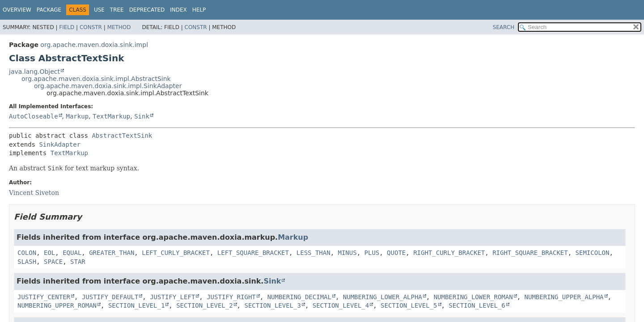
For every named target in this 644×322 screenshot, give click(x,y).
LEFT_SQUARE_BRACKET (253, 253)
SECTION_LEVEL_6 (477, 305)
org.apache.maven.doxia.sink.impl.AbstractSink (96, 79)
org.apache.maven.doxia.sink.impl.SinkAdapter (108, 86)
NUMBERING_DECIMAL (299, 297)
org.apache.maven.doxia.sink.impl (94, 45)
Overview (17, 10)
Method (119, 27)
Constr (91, 27)
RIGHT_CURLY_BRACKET (449, 253)
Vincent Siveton (34, 193)
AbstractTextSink (122, 136)
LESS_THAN (314, 253)
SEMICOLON (593, 253)
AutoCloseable (34, 116)
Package (49, 10)
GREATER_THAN (112, 253)
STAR (78, 262)
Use (99, 10)
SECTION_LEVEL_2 (204, 305)
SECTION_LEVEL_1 (136, 305)
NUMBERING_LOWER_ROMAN (473, 297)
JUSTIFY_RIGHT (231, 297)
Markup (77, 116)
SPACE (53, 262)
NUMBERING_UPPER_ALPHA (564, 297)
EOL (49, 253)
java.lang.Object (34, 72)
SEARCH (504, 27)
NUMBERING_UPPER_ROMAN (57, 305)
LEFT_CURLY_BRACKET (176, 253)
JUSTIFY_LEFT (172, 297)
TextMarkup (111, 116)
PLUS (372, 253)
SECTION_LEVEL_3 (272, 305)
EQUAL (72, 253)
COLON (27, 253)
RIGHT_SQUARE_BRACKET (530, 253)
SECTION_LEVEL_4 (341, 305)
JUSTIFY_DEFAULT (110, 297)
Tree (117, 10)
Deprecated (147, 10)
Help (199, 10)
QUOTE (396, 253)
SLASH (27, 262)
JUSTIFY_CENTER (44, 297)
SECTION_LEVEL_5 (409, 305)
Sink (142, 116)
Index (178, 10)
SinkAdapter (60, 144)
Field (67, 27)
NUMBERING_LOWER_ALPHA (383, 297)
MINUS (347, 253)
